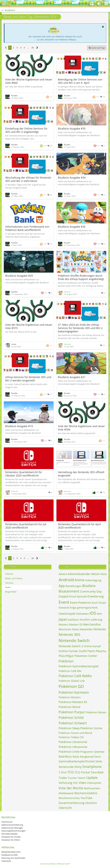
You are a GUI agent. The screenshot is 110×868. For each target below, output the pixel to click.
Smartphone (92, 767)
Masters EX (76, 624)
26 (33, 48)
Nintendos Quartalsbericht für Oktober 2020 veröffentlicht (24, 474)
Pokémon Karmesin (74, 692)
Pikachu (101, 651)
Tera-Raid (97, 772)
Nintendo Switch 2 (71, 646)
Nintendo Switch (74, 640)
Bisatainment (69, 591)
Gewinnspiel (67, 614)
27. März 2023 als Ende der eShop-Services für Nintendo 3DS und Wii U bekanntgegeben (80, 328)
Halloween (82, 614)
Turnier (72, 778)
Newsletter (86, 629)
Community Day (91, 591)
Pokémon (66, 661)
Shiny (78, 767)
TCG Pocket (82, 772)
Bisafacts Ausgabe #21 (72, 377)
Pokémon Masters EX (73, 702)
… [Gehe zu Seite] (28, 48)
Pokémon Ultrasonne (73, 747)
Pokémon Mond (69, 707)
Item (99, 614)
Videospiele (94, 783)
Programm (87, 752)
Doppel (63, 596)
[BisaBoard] (7, 4)
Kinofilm (85, 620)
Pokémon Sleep (69, 728)
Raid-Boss (65, 757)
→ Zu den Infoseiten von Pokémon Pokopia (55, 40)
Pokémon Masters (70, 697)
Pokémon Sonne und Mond (75, 733)
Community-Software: (55, 864)
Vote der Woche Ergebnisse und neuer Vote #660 (29, 81)
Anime (79, 580)
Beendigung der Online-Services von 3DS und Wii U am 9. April (80, 81)
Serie (99, 761)
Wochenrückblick (86, 793)
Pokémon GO (71, 686)
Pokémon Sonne (91, 728)
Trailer (63, 778)
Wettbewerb (66, 793)
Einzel (73, 596)
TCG (71, 772)
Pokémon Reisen (96, 712)
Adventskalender (79, 574)
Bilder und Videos (14, 578)
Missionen (65, 629)
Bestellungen (74, 586)
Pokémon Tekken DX (71, 737)
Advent (63, 574)
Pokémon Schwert (73, 723)
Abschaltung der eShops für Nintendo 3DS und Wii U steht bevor (28, 179)
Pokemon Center (86, 656)
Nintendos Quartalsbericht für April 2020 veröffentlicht (79, 526)
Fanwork (64, 608)
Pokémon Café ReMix (75, 676)
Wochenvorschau (69, 798)
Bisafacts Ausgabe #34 (72, 178)
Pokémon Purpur (72, 712)
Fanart (102, 603)
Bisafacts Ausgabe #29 (19, 276)
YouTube (86, 798)
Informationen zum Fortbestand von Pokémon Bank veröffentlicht (27, 228)
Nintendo (100, 629)
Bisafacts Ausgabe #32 (72, 227)
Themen (9, 574)
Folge (73, 608)
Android (66, 580)
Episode (82, 596)
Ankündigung (93, 580)
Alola (104, 574)
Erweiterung (95, 596)
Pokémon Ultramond (73, 742)
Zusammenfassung (72, 803)
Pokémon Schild (71, 718)
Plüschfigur (66, 656)
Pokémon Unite (69, 752)
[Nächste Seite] (37, 48)
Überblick (91, 803)
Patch (91, 651)
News (8, 587)
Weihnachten (92, 788)
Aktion (95, 574)
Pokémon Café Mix (70, 671)
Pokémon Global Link (72, 681)
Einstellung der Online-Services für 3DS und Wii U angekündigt (26, 130)
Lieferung (96, 620)
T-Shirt (63, 772)
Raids (76, 757)
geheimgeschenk (87, 608)
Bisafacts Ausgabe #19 (19, 426)
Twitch (81, 778)
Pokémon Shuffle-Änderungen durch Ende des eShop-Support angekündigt (81, 277)
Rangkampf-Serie (90, 757)
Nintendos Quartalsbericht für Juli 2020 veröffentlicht (26, 526)
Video (82, 783)
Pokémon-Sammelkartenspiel (79, 666)
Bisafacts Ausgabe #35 (72, 128)
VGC (75, 783)
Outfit (83, 651)
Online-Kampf (92, 646)
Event (64, 602)
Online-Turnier (68, 651)
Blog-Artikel (11, 592)
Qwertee (99, 752)
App (62, 586)
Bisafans (89, 586)
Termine (9, 583)
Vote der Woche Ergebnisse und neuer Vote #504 (81, 428)
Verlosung (65, 783)
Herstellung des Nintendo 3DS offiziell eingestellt (81, 474)
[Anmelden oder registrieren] (99, 4)
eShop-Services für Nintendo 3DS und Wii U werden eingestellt (28, 379)
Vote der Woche (71, 788)
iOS (93, 613)
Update (92, 778)
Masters (63, 624)
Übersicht (65, 808)
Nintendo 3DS (69, 634)
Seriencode (66, 767)
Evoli (95, 603)
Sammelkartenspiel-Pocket (77, 761)
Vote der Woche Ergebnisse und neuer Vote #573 (29, 326)
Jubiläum (74, 620)
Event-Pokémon (81, 603)
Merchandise (92, 624)
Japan (63, 619)
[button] (106, 4)
